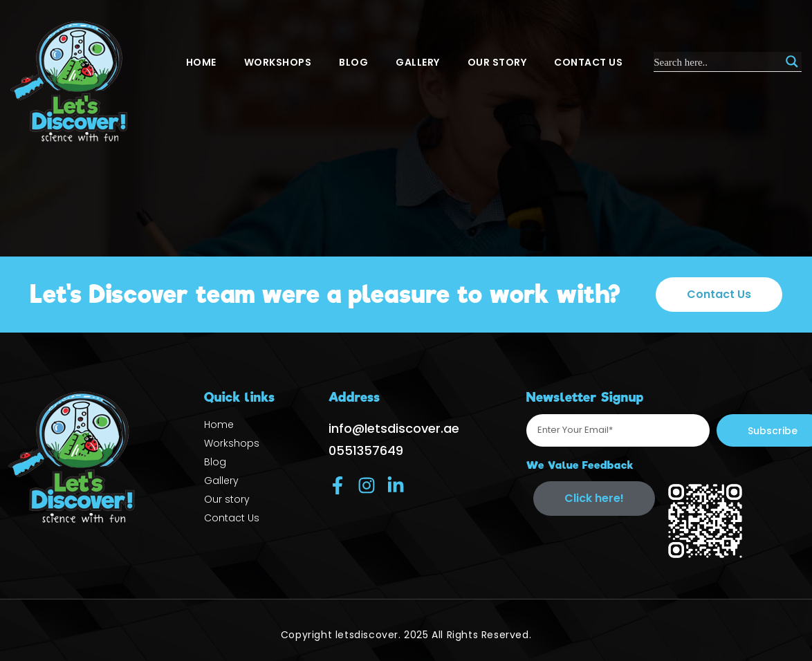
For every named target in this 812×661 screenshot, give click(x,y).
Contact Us (588, 62)
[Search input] (718, 62)
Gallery (418, 62)
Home (201, 62)
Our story (497, 62)
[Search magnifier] (792, 62)
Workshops (278, 62)
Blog (353, 62)
